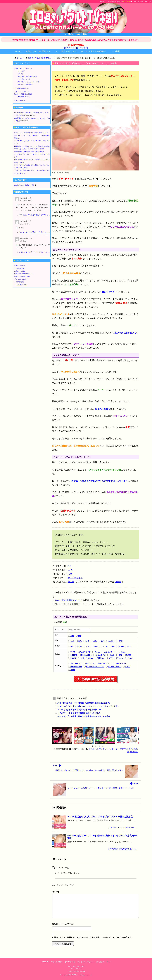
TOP (108, 962)
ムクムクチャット (111, 652)
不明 (121, 641)
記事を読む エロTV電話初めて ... (123, 828)
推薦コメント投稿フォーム (22, 276)
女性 (70, 566)
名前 (96, 924)
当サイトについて (20, 101)
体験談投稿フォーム (24, 97)
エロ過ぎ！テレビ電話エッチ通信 (24, 185)
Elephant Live (86, 655)
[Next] (135, 735)
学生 (72, 647)
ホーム (18, 51)
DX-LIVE (74, 655)
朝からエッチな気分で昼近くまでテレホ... (35, 215)
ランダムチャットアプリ (95, 667)
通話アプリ (90, 664)
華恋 (120, 655)
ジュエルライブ (85, 652)
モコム (112, 655)
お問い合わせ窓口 (20, 271)
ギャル (80, 647)
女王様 (121, 647)
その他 (71, 582)
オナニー (92, 749)
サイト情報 (115, 51)
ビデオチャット (104, 749)
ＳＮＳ (127, 667)
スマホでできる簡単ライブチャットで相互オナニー (79, 710)
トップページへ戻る (20, 285)
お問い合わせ (70, 962)
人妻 (70, 574)
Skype (91, 658)
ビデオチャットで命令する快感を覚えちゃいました (79, 713)
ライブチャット (75, 578)
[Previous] (56, 735)
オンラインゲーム (114, 667)
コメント (56, 892)
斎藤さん (101, 658)
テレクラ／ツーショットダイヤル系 (29, 82)
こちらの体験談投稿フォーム (67, 600)
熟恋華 (128, 655)
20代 (80, 641)
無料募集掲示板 (76, 667)
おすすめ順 (21, 71)
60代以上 (112, 641)
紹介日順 (20, 74)
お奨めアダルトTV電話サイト (38, 51)
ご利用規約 (100, 962)
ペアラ (110, 658)
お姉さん (97, 647)
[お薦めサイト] (70, 48)
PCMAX (73, 658)
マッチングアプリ (120, 664)
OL (88, 647)
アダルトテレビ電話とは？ (22, 91)
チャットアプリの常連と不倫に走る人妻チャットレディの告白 (84, 716)
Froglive (120, 658)
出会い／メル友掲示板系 (25, 85)
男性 (72, 636)
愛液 (130, 749)
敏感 (135, 749)
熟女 (113, 647)
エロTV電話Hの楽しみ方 (66, 51)
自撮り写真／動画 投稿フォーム (24, 274)
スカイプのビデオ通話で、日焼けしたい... (35, 232)
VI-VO (73, 652)
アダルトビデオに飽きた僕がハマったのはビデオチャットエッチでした (88, 706)
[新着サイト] (82, 48)
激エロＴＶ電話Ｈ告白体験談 (93, 51)
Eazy (123, 652)
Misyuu (97, 652)
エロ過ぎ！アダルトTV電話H (76, 972)
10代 (72, 641)
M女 (129, 647)
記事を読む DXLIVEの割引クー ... (122, 849)
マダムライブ (101, 655)
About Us (45, 962)
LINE (82, 658)
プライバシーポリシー (21, 279)
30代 (70, 570)
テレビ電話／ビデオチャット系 (27, 76)
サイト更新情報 (19, 268)
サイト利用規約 (19, 282)
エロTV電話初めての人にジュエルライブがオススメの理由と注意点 (100, 817)
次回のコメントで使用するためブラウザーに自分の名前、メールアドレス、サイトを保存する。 (93, 937)
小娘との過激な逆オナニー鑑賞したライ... (35, 252)
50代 (102, 641)
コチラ (118, 582)
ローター (115, 749)
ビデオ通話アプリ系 (24, 79)
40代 (95, 641)
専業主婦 (124, 749)
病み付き (134, 752)
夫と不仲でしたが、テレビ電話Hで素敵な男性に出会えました (84, 703)
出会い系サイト (104, 664)
